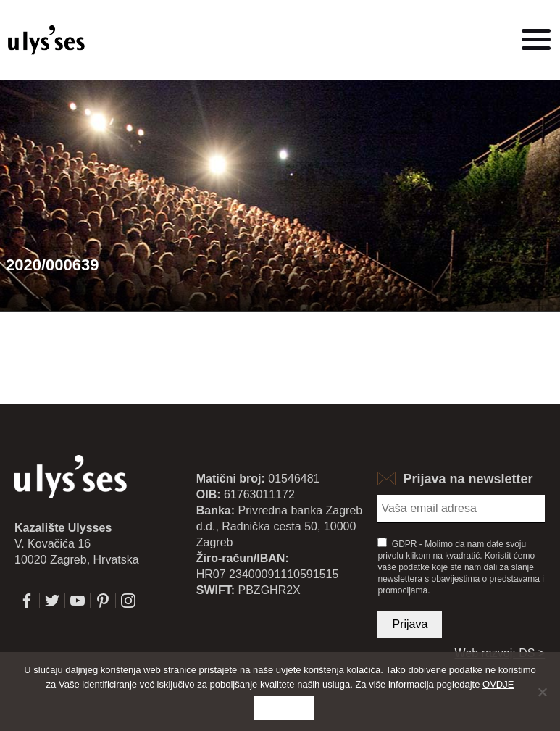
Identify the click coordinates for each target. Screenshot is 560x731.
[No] (542, 692)
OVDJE (498, 684)
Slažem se (284, 708)
